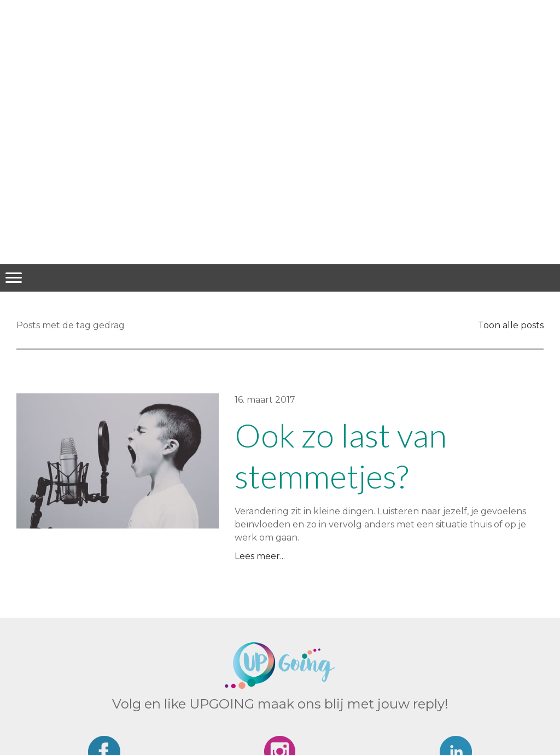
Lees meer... (260, 556)
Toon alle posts (511, 325)
